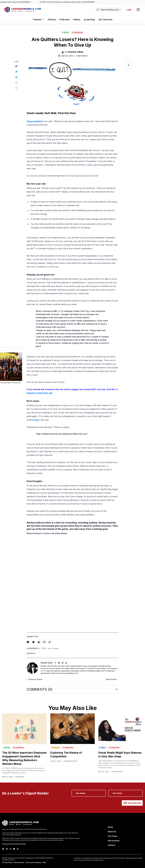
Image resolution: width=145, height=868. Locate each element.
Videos (77, 20)
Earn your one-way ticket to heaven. (14, 844)
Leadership (77, 32)
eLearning (89, 20)
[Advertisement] (72, 553)
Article (65, 32)
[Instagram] (18, 849)
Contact (111, 845)
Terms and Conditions (34, 862)
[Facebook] (3, 849)
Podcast (55, 748)
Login (129, 10)
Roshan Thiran (76, 52)
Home (110, 827)
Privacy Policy (7, 862)
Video (102, 748)
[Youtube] (14, 849)
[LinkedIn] (10, 849)
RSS (45, 862)
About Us (112, 832)
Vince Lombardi (35, 121)
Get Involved (113, 841)
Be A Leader (53, 648)
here (37, 420)
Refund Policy (19, 862)
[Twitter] (7, 849)
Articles (52, 20)
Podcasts (64, 20)
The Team (112, 836)
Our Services (105, 20)
